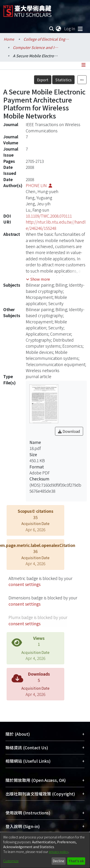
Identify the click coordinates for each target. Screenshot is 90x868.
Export (43, 80)
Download (69, 431)
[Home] (27, 9)
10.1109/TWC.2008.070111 (49, 216)
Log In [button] (70, 29)
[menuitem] (59, 29)
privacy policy (59, 852)
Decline (58, 861)
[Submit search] (51, 29)
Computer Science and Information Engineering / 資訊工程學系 (36, 47)
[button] (38, 279)
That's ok (76, 861)
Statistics (63, 80)
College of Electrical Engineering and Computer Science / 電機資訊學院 (46, 39)
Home (9, 39)
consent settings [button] (25, 584)
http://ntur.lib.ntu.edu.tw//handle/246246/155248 (56, 225)
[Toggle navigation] (80, 29)
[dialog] (45, 850)
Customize (11, 861)
